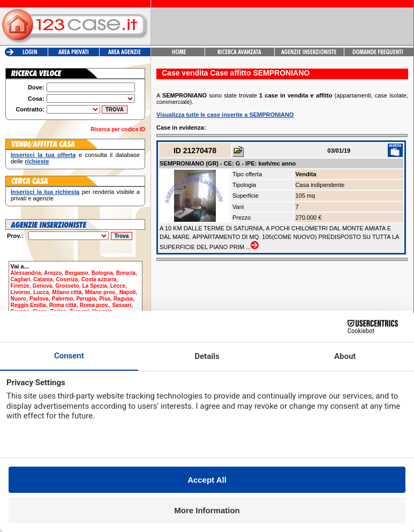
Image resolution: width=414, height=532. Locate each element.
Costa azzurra (99, 279)
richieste (37, 161)
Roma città (63, 305)
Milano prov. (100, 292)
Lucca (41, 292)
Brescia (126, 273)
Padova (39, 299)
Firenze (20, 286)
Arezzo (53, 273)
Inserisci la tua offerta (43, 155)
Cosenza (67, 279)
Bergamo (76, 273)
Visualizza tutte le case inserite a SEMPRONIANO (225, 115)
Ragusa (123, 299)
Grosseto (67, 286)
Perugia (86, 299)
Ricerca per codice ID (118, 129)
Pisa (105, 299)
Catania (43, 279)
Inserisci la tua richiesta (45, 192)
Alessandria (26, 273)
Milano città (67, 292)
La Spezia (94, 286)
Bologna (102, 273)
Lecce (118, 286)
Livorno (21, 292)
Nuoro (18, 299)
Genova (43, 286)
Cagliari (21, 279)
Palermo (62, 299)
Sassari (122, 305)
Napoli (128, 292)
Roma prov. (94, 305)
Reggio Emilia (28, 305)
